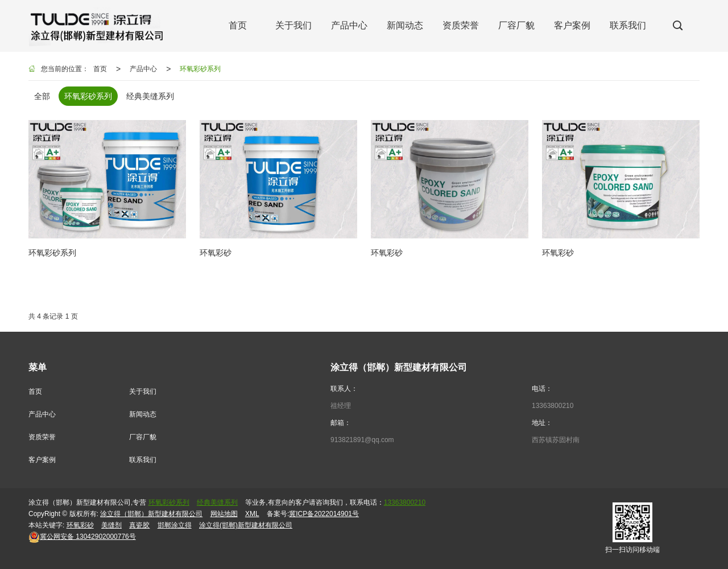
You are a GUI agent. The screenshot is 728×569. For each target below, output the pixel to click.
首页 (100, 69)
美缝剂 (111, 525)
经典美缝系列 (217, 502)
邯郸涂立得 (175, 525)
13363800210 (553, 406)
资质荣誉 (42, 437)
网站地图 (224, 514)
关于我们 (143, 391)
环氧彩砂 (80, 525)
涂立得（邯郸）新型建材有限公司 (151, 514)
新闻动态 (143, 414)
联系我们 (143, 460)
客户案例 (42, 460)
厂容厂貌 (143, 437)
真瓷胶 (139, 525)
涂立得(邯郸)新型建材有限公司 (246, 525)
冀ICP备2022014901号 (324, 514)
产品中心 (143, 69)
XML (252, 514)
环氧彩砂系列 (200, 69)
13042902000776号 (82, 537)
